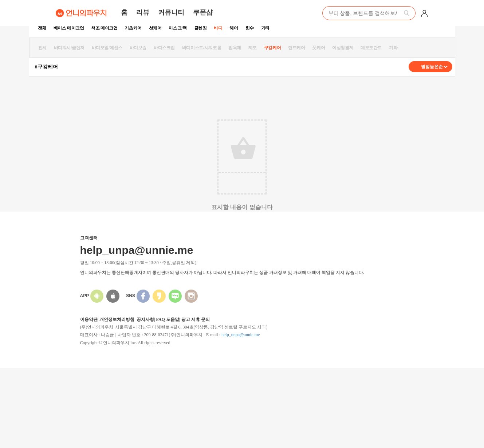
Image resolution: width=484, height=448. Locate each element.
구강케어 (272, 48)
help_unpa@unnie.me (241, 335)
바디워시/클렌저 (69, 48)
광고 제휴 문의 (196, 319)
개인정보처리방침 (117, 319)
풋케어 (318, 48)
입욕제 (235, 48)
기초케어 (133, 28)
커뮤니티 (171, 12)
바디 (218, 28)
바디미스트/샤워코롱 (202, 48)
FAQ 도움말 (167, 319)
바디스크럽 (164, 48)
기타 (265, 28)
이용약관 (89, 319)
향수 (250, 28)
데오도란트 (371, 48)
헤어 (234, 28)
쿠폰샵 (203, 12)
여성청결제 (343, 48)
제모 (253, 48)
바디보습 (138, 48)
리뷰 (143, 12)
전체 (42, 28)
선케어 (155, 28)
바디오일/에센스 (107, 48)
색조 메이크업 (104, 28)
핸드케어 (296, 48)
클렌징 (200, 28)
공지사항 (145, 319)
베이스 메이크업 (69, 28)
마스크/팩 (178, 28)
